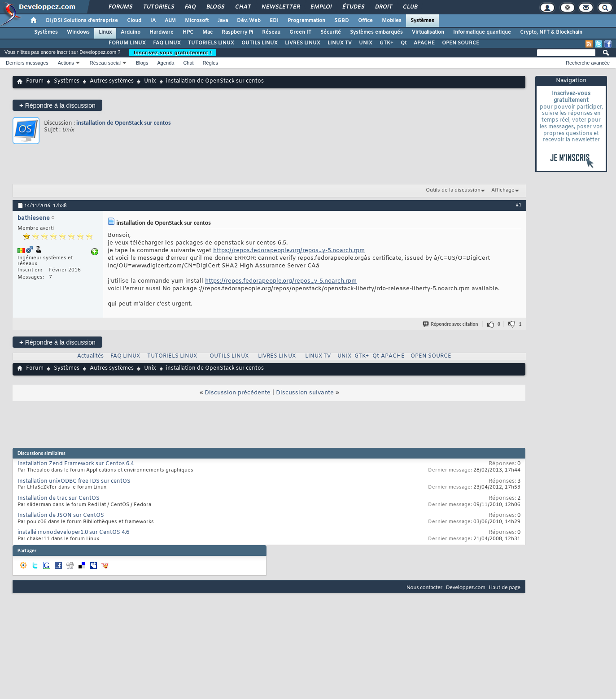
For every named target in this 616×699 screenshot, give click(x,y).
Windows (78, 32)
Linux (105, 32)
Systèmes (422, 21)
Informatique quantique (482, 32)
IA (153, 21)
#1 (519, 205)
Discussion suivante (305, 393)
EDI (274, 21)
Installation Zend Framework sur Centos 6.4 (76, 464)
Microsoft (197, 21)
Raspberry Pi (237, 32)
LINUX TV (340, 43)
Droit (383, 7)
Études (353, 7)
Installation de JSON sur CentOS (61, 516)
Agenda (166, 63)
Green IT (300, 32)
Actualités (90, 356)
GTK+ (387, 43)
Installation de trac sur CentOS (59, 498)
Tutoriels (158, 7)
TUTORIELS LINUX (211, 43)
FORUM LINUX (127, 43)
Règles (210, 63)
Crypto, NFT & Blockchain (551, 32)
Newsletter (280, 7)
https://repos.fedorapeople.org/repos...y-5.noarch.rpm (289, 251)
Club (410, 7)
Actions (66, 63)
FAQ (190, 7)
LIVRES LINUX (303, 43)
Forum (35, 81)
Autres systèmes (112, 81)
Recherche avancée (588, 63)
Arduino (131, 32)
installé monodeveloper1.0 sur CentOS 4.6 (73, 533)
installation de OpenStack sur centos (124, 123)
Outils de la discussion (453, 190)
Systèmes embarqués (376, 32)
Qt (404, 43)
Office (365, 21)
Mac (208, 32)
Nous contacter (424, 587)
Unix (150, 81)
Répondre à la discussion (57, 105)
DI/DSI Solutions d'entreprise (82, 21)
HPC (188, 32)
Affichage (503, 190)
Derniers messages (27, 63)
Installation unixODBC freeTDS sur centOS (74, 481)
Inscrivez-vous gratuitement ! (173, 52)
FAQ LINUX (167, 43)
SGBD (342, 21)
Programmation (306, 21)
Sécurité (331, 32)
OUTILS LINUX (260, 43)
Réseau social (105, 63)
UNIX (366, 43)
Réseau (271, 32)
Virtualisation (428, 32)
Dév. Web (249, 21)
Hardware (162, 32)
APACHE (424, 43)
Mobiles (392, 21)
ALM (170, 21)
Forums (120, 7)
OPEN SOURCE (461, 43)
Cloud (134, 21)
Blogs (215, 7)
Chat (242, 7)
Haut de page (505, 587)
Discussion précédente (238, 393)
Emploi (321, 7)
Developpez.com (466, 587)
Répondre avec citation (451, 324)
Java (223, 21)
